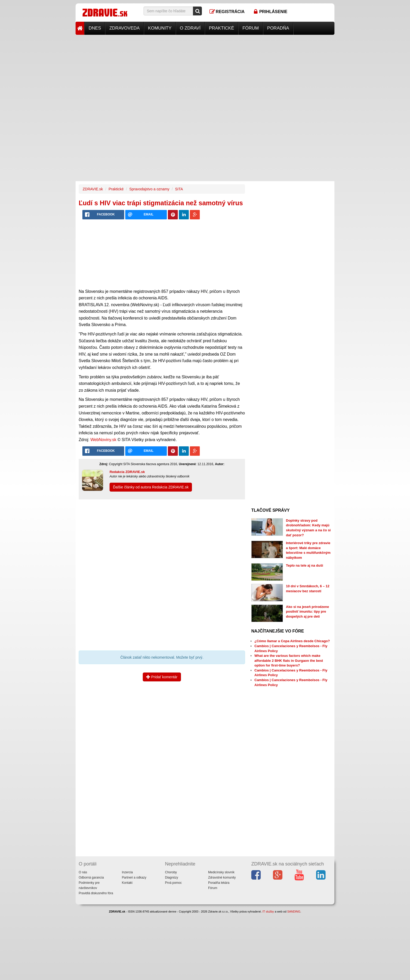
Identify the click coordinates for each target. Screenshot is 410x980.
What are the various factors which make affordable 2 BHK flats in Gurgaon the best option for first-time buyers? (289, 660)
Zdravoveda (124, 28)
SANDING (294, 911)
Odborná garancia (91, 878)
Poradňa (278, 28)
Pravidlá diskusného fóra (96, 893)
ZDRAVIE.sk (93, 189)
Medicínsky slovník (221, 872)
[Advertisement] (205, 71)
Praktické (221, 28)
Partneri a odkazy (134, 878)
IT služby (268, 911)
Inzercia (127, 872)
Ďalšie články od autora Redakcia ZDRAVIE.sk (151, 487)
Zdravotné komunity (222, 878)
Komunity (160, 28)
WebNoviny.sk (103, 440)
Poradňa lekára (219, 883)
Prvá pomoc (173, 883)
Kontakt (127, 883)
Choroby (171, 872)
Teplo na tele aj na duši (305, 565)
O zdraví (190, 28)
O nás (83, 872)
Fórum (250, 28)
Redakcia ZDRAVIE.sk (127, 472)
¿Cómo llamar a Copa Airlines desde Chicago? (292, 641)
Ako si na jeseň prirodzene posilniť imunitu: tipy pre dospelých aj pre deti (308, 612)
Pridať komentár (162, 677)
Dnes (95, 28)
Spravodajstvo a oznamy (149, 189)
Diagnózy (172, 878)
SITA (179, 189)
